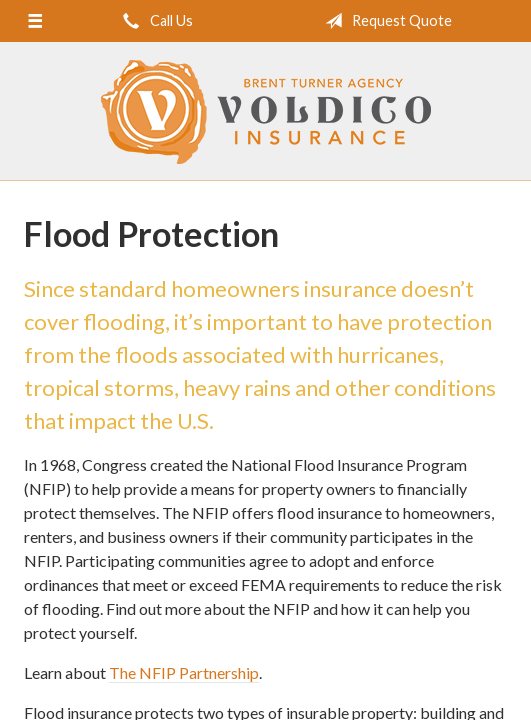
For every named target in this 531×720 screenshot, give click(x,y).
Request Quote (384, 21)
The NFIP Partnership (184, 672)
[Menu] (34, 21)
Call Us (154, 21)
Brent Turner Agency (266, 112)
